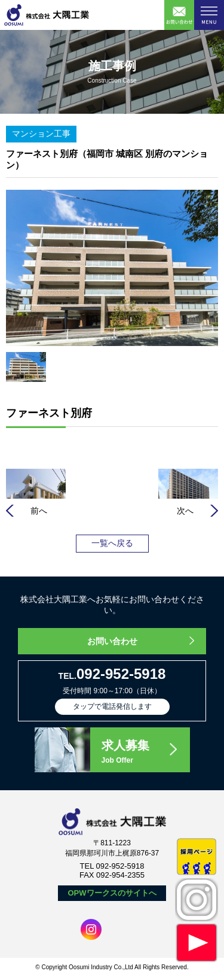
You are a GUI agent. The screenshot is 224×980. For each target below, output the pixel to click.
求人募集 (145, 753)
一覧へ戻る (112, 543)
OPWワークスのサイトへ (112, 893)
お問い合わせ (112, 641)
